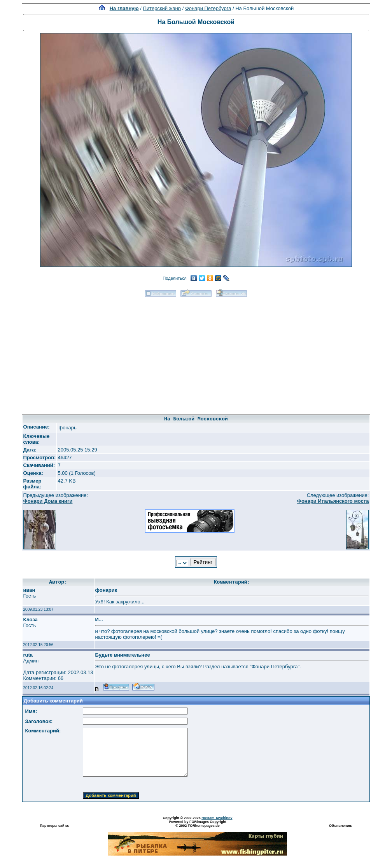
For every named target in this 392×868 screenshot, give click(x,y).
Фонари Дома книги (48, 501)
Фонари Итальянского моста (333, 501)
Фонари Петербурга (208, 8)
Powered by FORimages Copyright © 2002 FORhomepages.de (198, 824)
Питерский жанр (162, 8)
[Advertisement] (196, 353)
